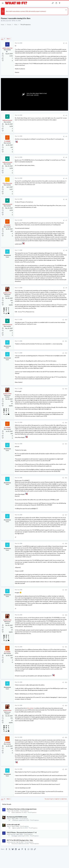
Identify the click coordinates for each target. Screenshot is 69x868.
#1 (66, 43)
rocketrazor (15, 820)
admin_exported (7, 21)
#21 (66, 647)
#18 (66, 544)
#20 (66, 615)
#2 (66, 115)
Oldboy (9, 819)
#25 (66, 769)
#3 (66, 136)
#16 (66, 478)
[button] (3, 3)
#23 (66, 706)
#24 (66, 737)
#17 (66, 515)
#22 (66, 682)
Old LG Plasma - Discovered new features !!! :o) (22, 832)
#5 (66, 178)
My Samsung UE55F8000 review (17, 817)
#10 (66, 320)
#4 (66, 157)
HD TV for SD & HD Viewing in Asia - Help (20, 840)
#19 (66, 590)
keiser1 (9, 811)
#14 (66, 423)
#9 (66, 288)
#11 (66, 341)
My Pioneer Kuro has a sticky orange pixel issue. (22, 809)
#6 (66, 199)
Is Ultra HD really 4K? (13, 825)
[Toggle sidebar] (63, 3)
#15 (66, 444)
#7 (66, 220)
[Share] (64, 43)
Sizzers (13, 812)
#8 (66, 250)
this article (30, 708)
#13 (66, 389)
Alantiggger (15, 836)
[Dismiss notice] (66, 10)
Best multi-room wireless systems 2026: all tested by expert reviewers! (26, 11)
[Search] (67, 3)
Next (8, 39)
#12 (66, 353)
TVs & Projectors (24, 811)
